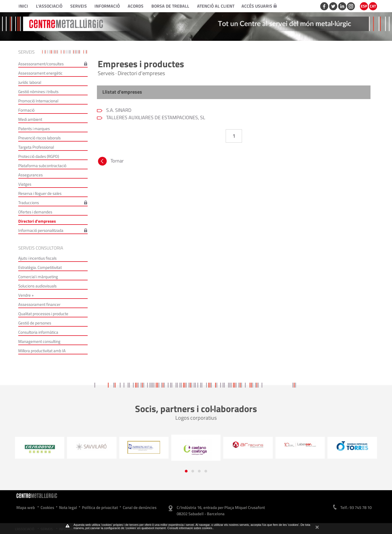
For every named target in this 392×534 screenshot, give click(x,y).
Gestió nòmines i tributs (38, 92)
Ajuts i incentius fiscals (37, 258)
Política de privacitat (100, 507)
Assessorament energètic (40, 73)
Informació (107, 6)
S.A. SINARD (118, 110)
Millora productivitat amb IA (42, 351)
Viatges (25, 184)
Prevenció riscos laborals (39, 138)
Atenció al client (216, 6)
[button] (186, 471)
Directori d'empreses (37, 221)
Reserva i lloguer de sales (40, 193)
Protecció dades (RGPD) (39, 156)
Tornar (110, 162)
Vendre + (26, 295)
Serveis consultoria (41, 248)
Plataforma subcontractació (42, 166)
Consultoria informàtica (38, 332)
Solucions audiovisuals (37, 286)
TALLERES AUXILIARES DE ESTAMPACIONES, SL (155, 117)
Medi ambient (30, 119)
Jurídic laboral (30, 82)
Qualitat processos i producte (43, 314)
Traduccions (29, 203)
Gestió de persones (35, 323)
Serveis (79, 6)
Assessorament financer (39, 304)
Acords (136, 6)
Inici (23, 6)
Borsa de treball (170, 6)
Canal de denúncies (140, 507)
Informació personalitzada (41, 230)
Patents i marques (34, 129)
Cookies (47, 507)
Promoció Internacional (38, 101)
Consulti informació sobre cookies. (190, 528)
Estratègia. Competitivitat (40, 267)
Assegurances (30, 175)
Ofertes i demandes (35, 212)
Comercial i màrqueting (38, 277)
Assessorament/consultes (41, 64)
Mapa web (26, 507)
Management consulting (39, 341)
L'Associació (49, 6)
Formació (26, 110)
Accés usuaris (259, 6)
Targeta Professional (36, 147)
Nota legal (68, 507)
